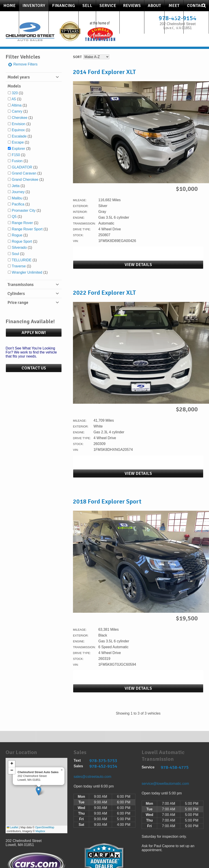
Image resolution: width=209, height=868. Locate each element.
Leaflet (12, 827)
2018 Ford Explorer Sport (107, 502)
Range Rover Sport (27, 229)
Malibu (17, 198)
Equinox (18, 130)
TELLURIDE (22, 260)
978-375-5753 (103, 761)
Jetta (16, 186)
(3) (21, 149)
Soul (15, 254)
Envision (18, 124)
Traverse (19, 266)
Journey (18, 192)
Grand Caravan (24, 173)
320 (15, 93)
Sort (77, 57)
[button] (38, 791)
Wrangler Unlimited (27, 272)
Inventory (34, 6)
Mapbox (40, 831)
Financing (64, 6)
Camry (17, 111)
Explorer (18, 149)
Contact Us (196, 11)
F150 (16, 155)
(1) (17, 93)
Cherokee (19, 118)
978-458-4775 (175, 767)
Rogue (17, 235)
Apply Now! (34, 333)
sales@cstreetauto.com (92, 777)
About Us (154, 11)
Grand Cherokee (25, 180)
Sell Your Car (87, 17)
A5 (14, 99)
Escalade (19, 136)
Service (108, 6)
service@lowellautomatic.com (165, 784)
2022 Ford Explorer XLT (104, 293)
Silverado (19, 248)
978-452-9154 (103, 766)
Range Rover (22, 223)
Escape (18, 142)
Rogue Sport (22, 241)
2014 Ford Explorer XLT (104, 72)
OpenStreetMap (45, 827)
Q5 (14, 217)
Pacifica (18, 204)
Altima (17, 105)
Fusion (17, 161)
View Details (138, 265)
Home (9, 6)
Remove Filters (23, 64)
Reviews (132, 6)
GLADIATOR (22, 167)
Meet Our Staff (174, 17)
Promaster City (24, 210)
